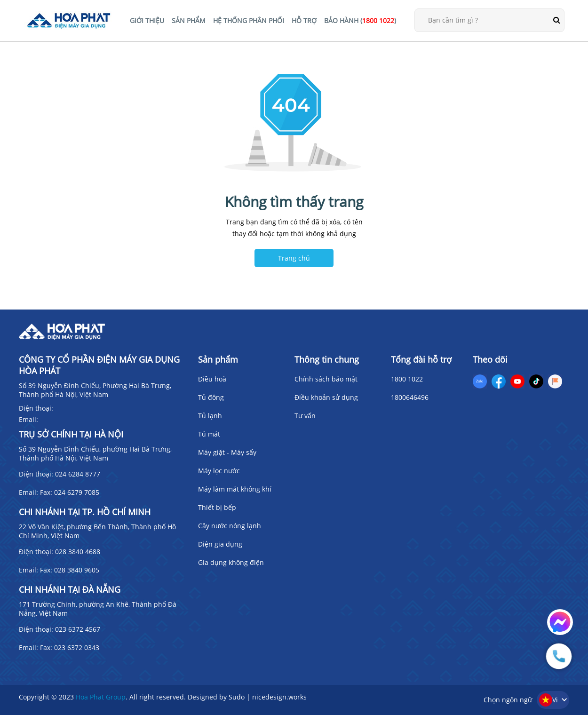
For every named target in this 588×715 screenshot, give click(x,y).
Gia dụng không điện (231, 562)
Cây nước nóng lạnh (230, 526)
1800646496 (410, 397)
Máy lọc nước (219, 471)
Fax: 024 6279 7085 (70, 492)
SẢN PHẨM (189, 20)
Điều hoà (212, 379)
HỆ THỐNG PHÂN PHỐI (249, 20)
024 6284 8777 (78, 474)
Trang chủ (294, 258)
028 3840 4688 (78, 552)
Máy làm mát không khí (235, 489)
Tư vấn (305, 416)
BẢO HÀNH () (360, 20)
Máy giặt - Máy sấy (227, 452)
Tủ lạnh (210, 416)
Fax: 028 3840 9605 (70, 570)
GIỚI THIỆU (147, 20)
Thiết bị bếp (217, 507)
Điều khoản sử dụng (326, 397)
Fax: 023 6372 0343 (70, 647)
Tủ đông (211, 397)
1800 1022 (407, 379)
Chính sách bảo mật (326, 379)
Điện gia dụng (220, 544)
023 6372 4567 (78, 629)
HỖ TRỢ (304, 20)
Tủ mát (209, 434)
